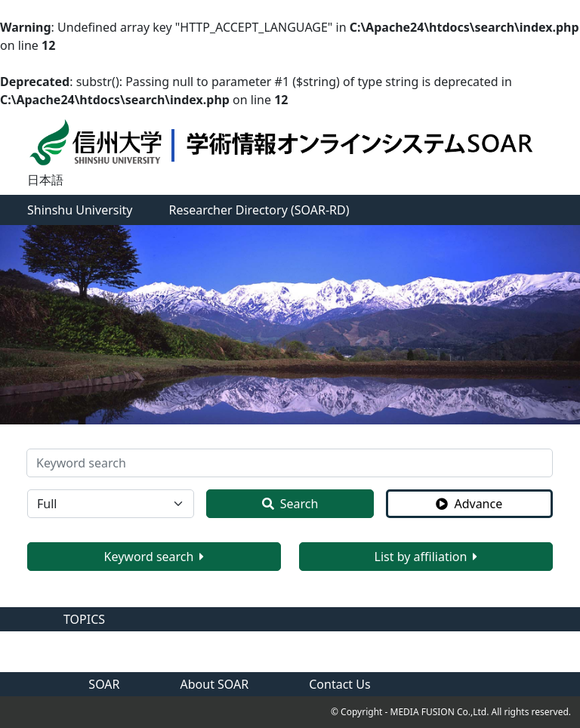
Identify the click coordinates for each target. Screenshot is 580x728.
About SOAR (215, 684)
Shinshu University (80, 210)
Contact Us (339, 684)
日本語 (45, 180)
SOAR (104, 684)
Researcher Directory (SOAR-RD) (259, 210)
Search (290, 504)
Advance (469, 504)
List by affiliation (426, 557)
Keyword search (154, 557)
